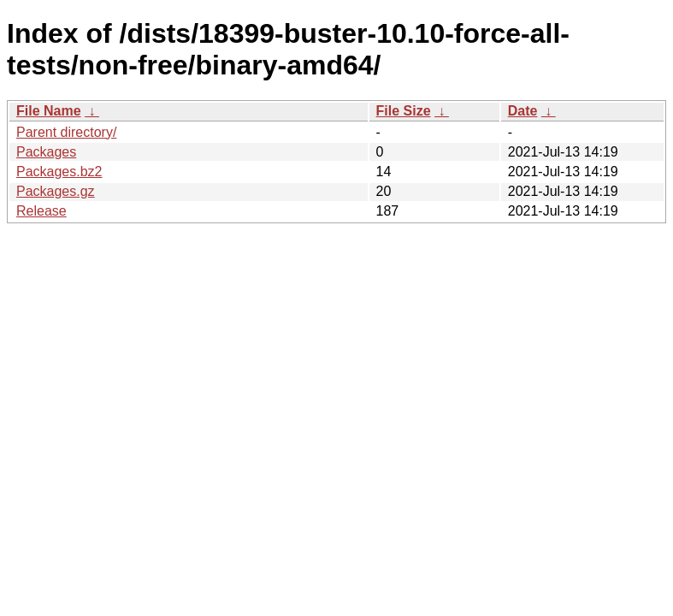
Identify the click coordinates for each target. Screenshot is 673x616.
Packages (46, 152)
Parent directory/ (66, 132)
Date (523, 111)
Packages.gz (56, 191)
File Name (49, 111)
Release (41, 211)
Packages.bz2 (59, 172)
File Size (404, 111)
